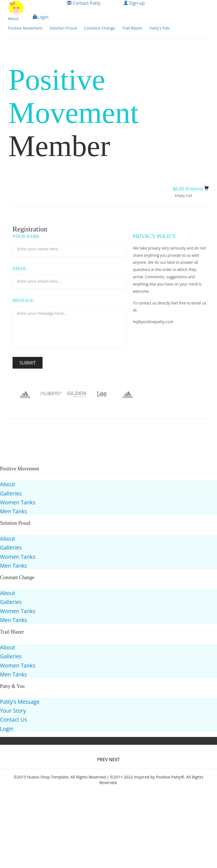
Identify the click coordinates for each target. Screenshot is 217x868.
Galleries (11, 493)
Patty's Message (20, 702)
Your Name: (27, 236)
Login (41, 17)
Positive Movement (25, 28)
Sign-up (134, 3)
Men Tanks (13, 511)
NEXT (114, 760)
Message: (24, 300)
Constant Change (99, 28)
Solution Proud (63, 28)
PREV (103, 760)
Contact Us (13, 720)
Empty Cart (184, 196)
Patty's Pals (160, 28)
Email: (20, 268)
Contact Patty (84, 3)
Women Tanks (18, 502)
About (13, 19)
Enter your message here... (70, 327)
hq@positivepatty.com (153, 322)
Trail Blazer (132, 28)
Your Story (13, 711)
